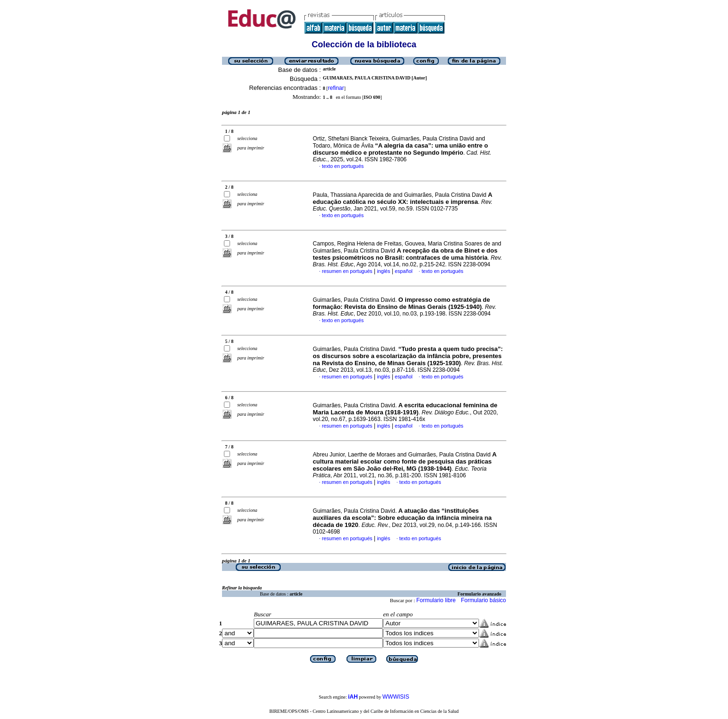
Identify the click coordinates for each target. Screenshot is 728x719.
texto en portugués (343, 166)
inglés (383, 271)
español (404, 271)
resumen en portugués (347, 271)
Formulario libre (436, 600)
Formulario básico (484, 600)
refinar (336, 88)
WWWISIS (396, 697)
